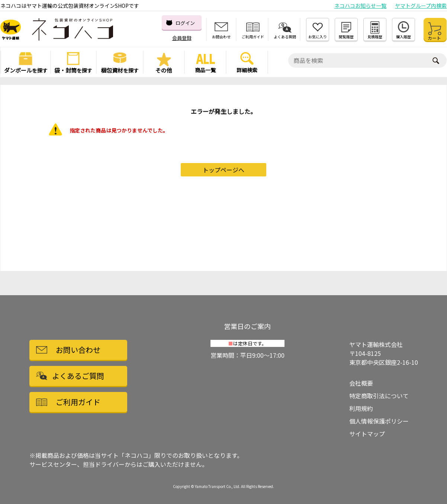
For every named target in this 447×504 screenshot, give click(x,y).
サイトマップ (367, 434)
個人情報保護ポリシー (379, 421)
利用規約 (361, 408)
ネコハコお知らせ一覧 (360, 6)
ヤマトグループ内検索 (421, 6)
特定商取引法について (379, 396)
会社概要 (361, 383)
